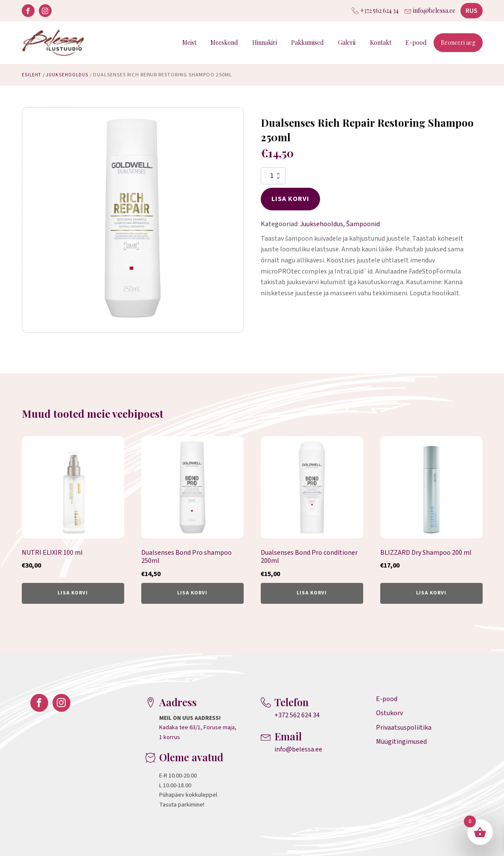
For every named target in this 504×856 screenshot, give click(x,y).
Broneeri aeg (458, 42)
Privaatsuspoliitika (404, 728)
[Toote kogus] (273, 176)
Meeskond (224, 42)
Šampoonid (363, 224)
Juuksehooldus (70, 75)
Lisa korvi (290, 199)
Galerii (347, 42)
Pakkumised (307, 42)
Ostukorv (389, 713)
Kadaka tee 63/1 (180, 728)
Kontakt (381, 42)
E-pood (416, 42)
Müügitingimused (401, 742)
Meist (189, 42)
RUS (472, 11)
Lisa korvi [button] (73, 593)
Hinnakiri (265, 42)
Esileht (32, 75)
